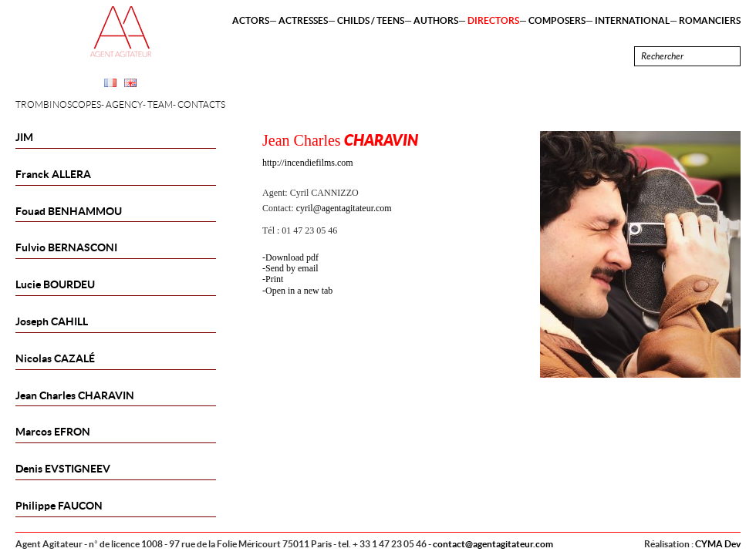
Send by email (292, 268)
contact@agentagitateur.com (493, 544)
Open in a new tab (299, 291)
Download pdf (292, 257)
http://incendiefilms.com (308, 163)
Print (274, 279)
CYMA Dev (718, 544)
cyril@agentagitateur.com (344, 208)
